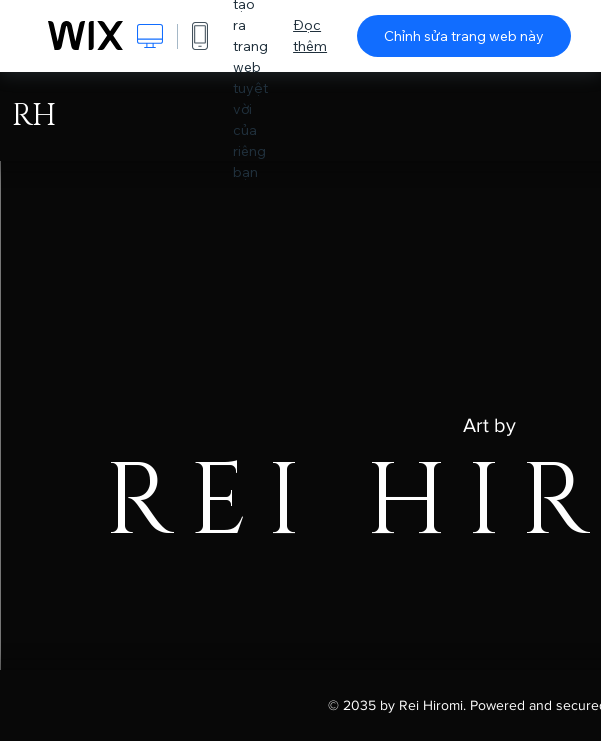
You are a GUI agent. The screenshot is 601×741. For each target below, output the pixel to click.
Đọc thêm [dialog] (310, 35)
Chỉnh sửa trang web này (464, 36)
